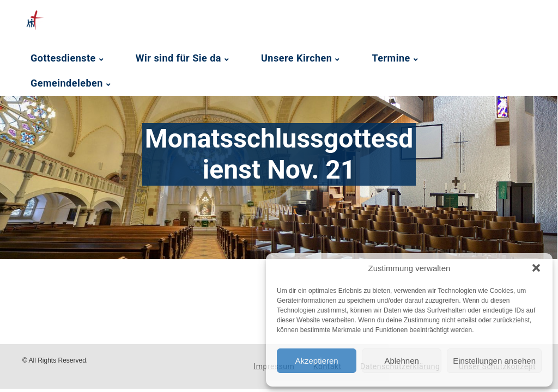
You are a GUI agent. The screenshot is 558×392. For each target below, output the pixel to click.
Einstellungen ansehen (494, 361)
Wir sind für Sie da (178, 58)
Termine (391, 58)
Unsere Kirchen (296, 58)
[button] (536, 268)
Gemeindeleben (67, 83)
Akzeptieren (316, 361)
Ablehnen (401, 361)
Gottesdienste (63, 58)
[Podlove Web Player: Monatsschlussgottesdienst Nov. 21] (202, 289)
